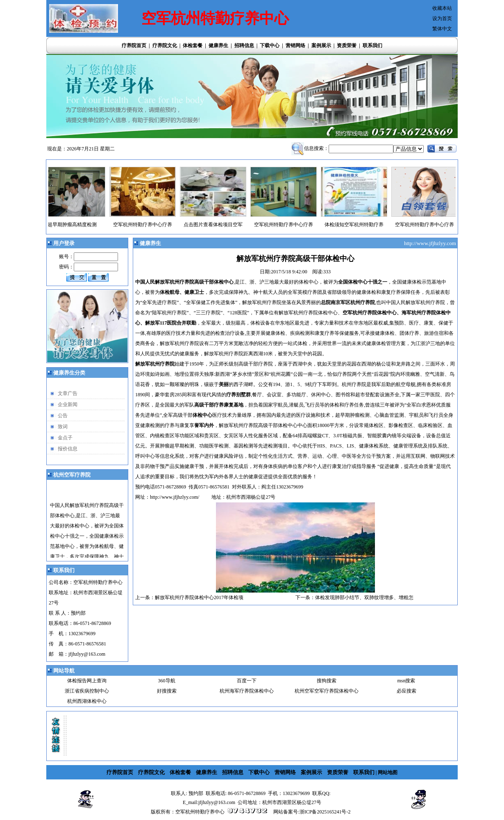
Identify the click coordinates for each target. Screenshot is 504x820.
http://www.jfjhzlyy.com (431, 243)
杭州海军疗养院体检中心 (247, 691)
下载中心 (270, 45)
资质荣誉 (347, 45)
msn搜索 (406, 681)
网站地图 (388, 772)
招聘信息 (244, 45)
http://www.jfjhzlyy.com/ (175, 497)
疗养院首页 (134, 45)
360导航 (167, 681)
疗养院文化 (165, 45)
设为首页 (442, 18)
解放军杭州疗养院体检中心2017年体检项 (199, 597)
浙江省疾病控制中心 (87, 691)
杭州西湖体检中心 (87, 701)
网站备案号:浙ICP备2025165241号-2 (312, 812)
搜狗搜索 (327, 681)
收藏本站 (442, 8)
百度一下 (247, 681)
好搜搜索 (167, 691)
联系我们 (372, 45)
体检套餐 (193, 45)
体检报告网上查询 (87, 681)
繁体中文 (442, 29)
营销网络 (295, 45)
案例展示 (321, 45)
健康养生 (218, 45)
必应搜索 (406, 691)
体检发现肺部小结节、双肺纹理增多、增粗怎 (364, 597)
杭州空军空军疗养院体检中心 (327, 691)
